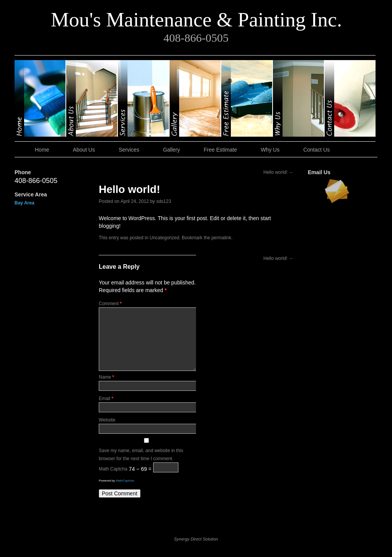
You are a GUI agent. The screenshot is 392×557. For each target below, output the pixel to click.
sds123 (164, 201)
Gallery (195, 98)
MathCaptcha (125, 481)
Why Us (299, 98)
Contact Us (350, 98)
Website (107, 420)
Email (106, 399)
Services (144, 98)
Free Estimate (247, 98)
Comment (110, 304)
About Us (92, 98)
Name (106, 377)
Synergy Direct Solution (196, 539)
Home (40, 98)
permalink (221, 238)
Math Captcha (113, 469)
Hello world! (278, 172)
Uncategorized (164, 238)
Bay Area (24, 203)
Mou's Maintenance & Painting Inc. (197, 20)
